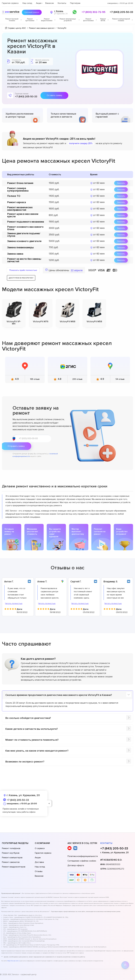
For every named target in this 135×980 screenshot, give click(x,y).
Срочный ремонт (31, 12)
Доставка (39, 862)
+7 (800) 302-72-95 (93, 12)
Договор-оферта (76, 865)
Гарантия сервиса (10, 3)
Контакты (62, 3)
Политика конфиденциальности (83, 856)
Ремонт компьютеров (12, 858)
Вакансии (50, 3)
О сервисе (40, 848)
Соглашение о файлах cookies (82, 861)
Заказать (121, 183)
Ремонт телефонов (11, 848)
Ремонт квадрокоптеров (14, 867)
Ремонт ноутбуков (11, 853)
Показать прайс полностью (23, 270)
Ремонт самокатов (11, 862)
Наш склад (27, 3)
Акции (39, 3)
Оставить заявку (54, 95)
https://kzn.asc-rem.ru (14, 961)
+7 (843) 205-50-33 (121, 12)
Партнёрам (75, 3)
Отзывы (39, 871)
